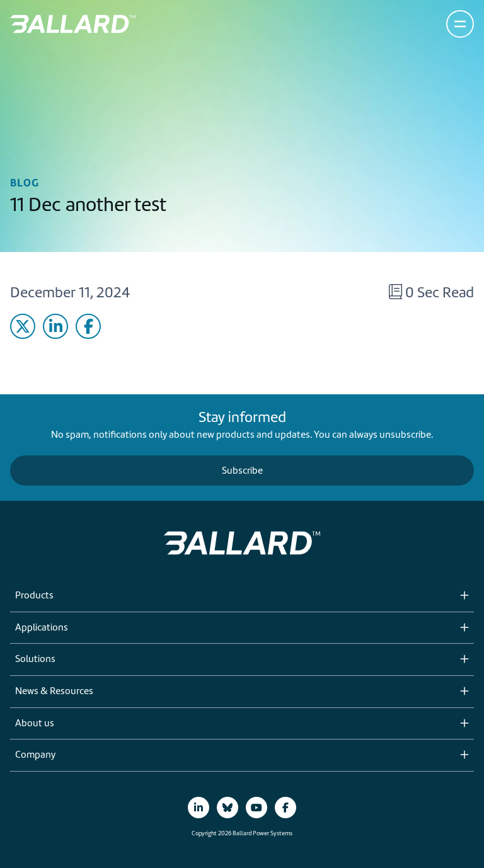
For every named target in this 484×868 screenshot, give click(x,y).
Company (35, 755)
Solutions (35, 660)
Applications (42, 628)
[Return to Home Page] (73, 24)
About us (35, 724)
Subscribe (242, 471)
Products (34, 596)
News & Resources (54, 692)
